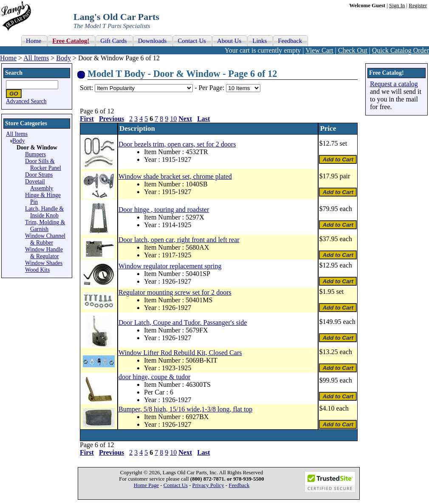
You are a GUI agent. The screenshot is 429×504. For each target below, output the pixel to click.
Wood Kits (37, 270)
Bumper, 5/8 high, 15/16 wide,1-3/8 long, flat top (185, 409)
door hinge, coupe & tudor (154, 377)
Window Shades (44, 263)
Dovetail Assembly (39, 185)
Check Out (353, 50)
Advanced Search (26, 101)
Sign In (397, 6)
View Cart (319, 50)
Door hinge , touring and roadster (164, 210)
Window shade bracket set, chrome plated (175, 176)
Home (8, 58)
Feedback (239, 485)
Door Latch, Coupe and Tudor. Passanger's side (183, 322)
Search (14, 73)
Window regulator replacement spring (170, 266)
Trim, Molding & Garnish (45, 226)
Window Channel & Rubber (45, 239)
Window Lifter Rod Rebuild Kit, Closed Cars (180, 353)
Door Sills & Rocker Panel (43, 165)
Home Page (146, 485)
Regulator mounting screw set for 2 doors (175, 292)
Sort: (86, 88)
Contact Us (176, 485)
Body (64, 58)
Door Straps (39, 175)
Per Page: (212, 88)
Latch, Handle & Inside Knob (44, 212)
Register (418, 6)
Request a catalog (394, 84)
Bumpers (35, 154)
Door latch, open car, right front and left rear (179, 240)
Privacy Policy (208, 485)
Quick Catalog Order (401, 50)
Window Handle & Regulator (44, 253)
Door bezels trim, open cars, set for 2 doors (177, 144)
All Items (36, 58)
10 (173, 119)
